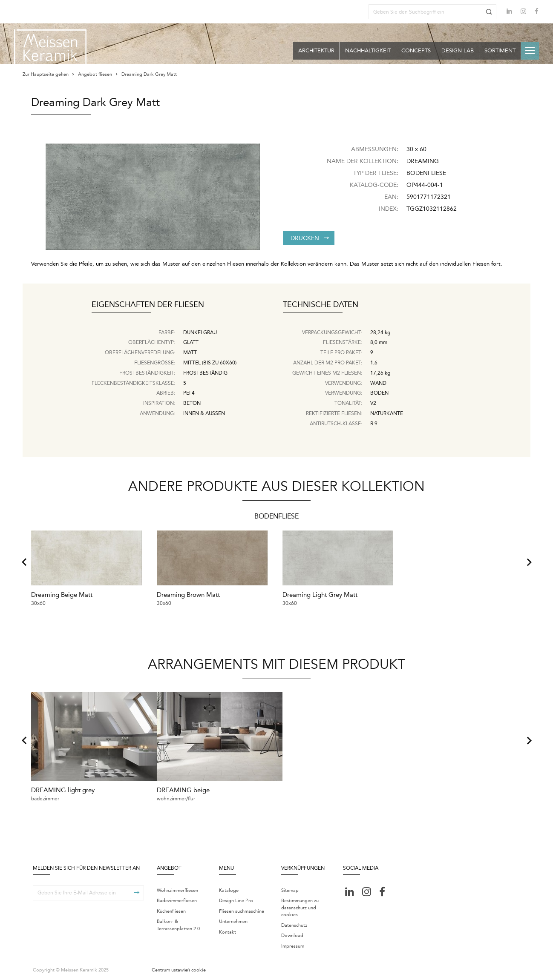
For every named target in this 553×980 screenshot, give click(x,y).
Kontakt (228, 930)
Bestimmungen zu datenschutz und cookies (300, 905)
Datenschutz (294, 923)
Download (292, 933)
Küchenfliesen (171, 909)
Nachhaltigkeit (368, 50)
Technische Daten (321, 305)
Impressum (293, 944)
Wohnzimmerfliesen (177, 888)
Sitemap (290, 888)
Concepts (416, 50)
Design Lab (458, 50)
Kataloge (229, 888)
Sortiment (500, 50)
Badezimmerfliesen (177, 898)
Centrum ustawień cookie (179, 968)
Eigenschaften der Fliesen (148, 305)
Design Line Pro (236, 898)
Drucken (310, 238)
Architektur (316, 50)
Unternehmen (233, 919)
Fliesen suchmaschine (242, 909)
